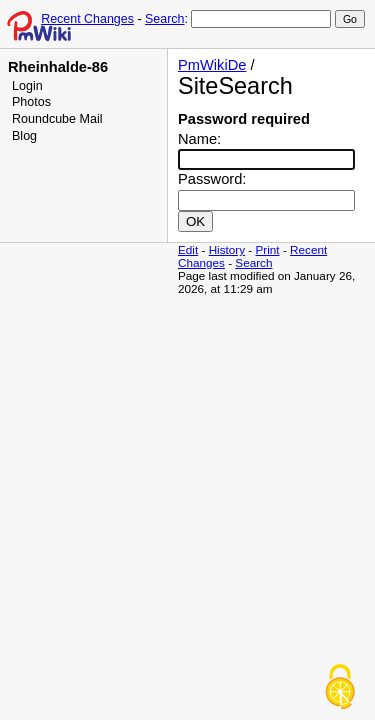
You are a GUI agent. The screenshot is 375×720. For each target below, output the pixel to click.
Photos (31, 102)
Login (27, 86)
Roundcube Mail (57, 119)
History (227, 249)
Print (268, 249)
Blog (24, 136)
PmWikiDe (212, 65)
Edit (188, 249)
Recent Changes (87, 19)
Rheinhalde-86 (58, 67)
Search (164, 19)
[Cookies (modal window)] (340, 687)
